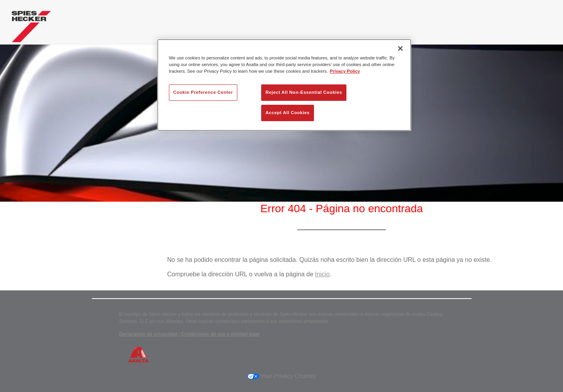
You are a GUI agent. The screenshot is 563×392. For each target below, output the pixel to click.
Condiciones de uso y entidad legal (220, 334)
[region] (284, 85)
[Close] (400, 48)
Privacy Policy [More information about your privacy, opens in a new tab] (345, 71)
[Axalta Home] (31, 29)
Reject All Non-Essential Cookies (304, 92)
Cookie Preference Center (203, 92)
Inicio (322, 274)
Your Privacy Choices (282, 376)
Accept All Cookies (288, 113)
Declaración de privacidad (148, 334)
